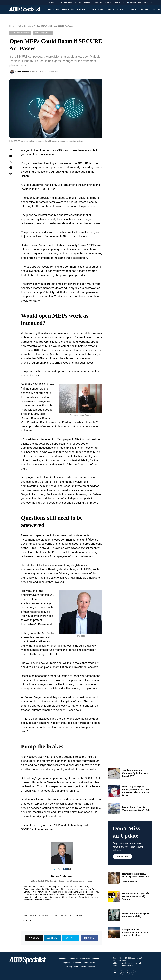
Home (12, 26)
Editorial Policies (88, 967)
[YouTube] (127, 973)
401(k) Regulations (25, 26)
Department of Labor (51, 245)
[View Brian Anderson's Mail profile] (69, 869)
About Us (98, 2)
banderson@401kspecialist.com (72, 881)
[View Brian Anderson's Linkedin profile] (54, 869)
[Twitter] (121, 973)
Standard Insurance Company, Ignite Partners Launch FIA (135, 773)
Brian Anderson (62, 876)
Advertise (108, 2)
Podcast (78, 2)
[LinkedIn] (134, 973)
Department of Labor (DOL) (36, 915)
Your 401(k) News (43, 33)
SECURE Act (47, 189)
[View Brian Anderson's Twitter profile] (59, 869)
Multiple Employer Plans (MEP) (70, 915)
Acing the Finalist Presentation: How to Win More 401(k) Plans (135, 933)
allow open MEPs (37, 271)
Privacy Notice (72, 967)
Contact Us (120, 2)
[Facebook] (115, 973)
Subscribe (77, 963)
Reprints (88, 2)
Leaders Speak (66, 2)
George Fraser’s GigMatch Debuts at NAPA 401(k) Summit (135, 896)
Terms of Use (90, 963)
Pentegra (68, 422)
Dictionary (53, 2)
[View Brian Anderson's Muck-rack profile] (64, 869)
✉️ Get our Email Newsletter (139, 2)
